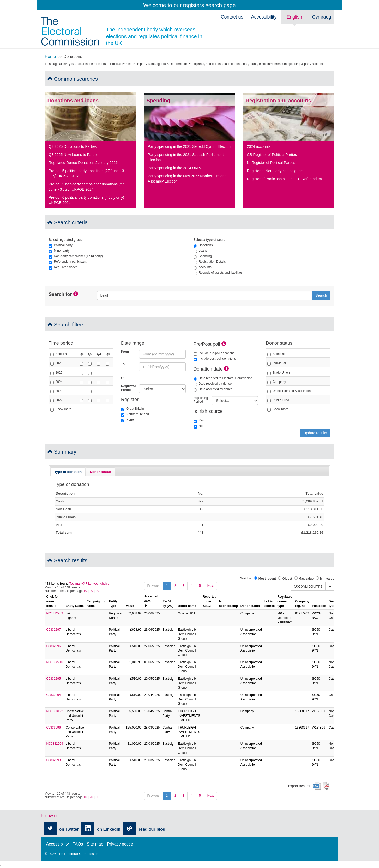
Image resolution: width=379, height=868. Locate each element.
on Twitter (69, 829)
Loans (200, 251)
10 (85, 591)
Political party (61, 245)
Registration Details (210, 262)
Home (50, 57)
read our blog (152, 829)
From (125, 351)
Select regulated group (66, 240)
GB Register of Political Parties (272, 155)
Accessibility (264, 17)
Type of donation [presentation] (68, 472)
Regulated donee (63, 267)
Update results (315, 433)
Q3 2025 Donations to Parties (73, 146)
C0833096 (54, 728)
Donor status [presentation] (100, 472)
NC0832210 (55, 662)
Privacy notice (120, 844)
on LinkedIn (109, 829)
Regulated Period (128, 388)
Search (321, 295)
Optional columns (308, 586)
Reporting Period (201, 400)
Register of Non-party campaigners (275, 171)
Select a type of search (210, 240)
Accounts (203, 267)
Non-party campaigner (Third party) (76, 256)
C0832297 (54, 630)
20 (91, 591)
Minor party (59, 251)
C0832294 (54, 695)
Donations (203, 245)
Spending (203, 256)
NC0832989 (55, 613)
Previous (154, 586)
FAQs (78, 844)
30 (97, 591)
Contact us (232, 17)
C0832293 (54, 760)
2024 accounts (259, 146)
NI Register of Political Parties (271, 163)
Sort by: (246, 578)
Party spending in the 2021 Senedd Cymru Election (189, 146)
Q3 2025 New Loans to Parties (74, 155)
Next (211, 586)
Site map (95, 844)
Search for (60, 294)
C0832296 (54, 646)
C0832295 (54, 679)
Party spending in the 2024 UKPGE (176, 168)
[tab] (68, 472)
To (123, 364)
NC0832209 (55, 744)
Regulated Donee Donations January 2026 (83, 163)
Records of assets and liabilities (218, 273)
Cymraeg (322, 17)
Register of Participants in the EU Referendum (284, 179)
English (294, 17)
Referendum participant (68, 262)
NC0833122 (55, 711)
